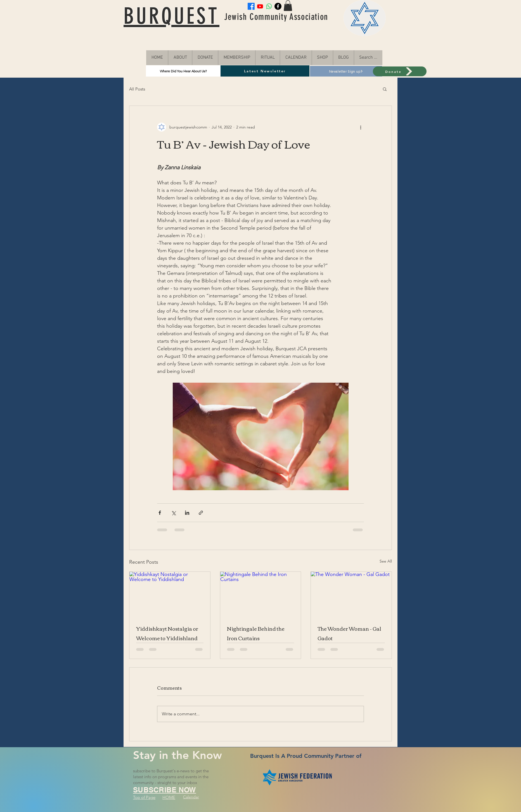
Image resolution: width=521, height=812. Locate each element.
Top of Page (144, 797)
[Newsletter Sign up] (346, 71)
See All (386, 561)
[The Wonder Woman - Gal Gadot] (351, 594)
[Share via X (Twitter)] (173, 513)
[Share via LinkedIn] (187, 513)
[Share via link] (201, 513)
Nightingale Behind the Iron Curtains (256, 633)
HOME (169, 797)
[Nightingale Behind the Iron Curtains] (261, 594)
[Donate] (400, 71)
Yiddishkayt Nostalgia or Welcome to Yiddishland (167, 633)
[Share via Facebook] (160, 513)
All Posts (137, 89)
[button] (385, 89)
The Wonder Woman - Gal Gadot (349, 633)
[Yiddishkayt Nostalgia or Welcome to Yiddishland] (170, 594)
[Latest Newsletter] (265, 71)
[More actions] (361, 127)
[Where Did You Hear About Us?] (183, 71)
